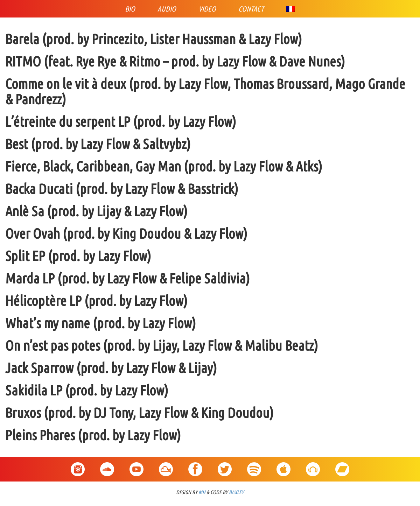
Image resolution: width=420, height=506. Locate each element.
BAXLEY (236, 492)
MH (202, 492)
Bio (130, 9)
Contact (251, 9)
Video (207, 9)
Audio (167, 9)
